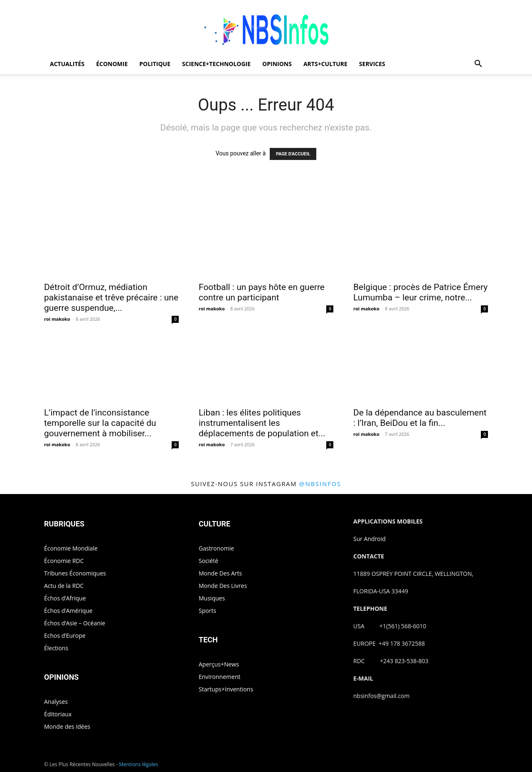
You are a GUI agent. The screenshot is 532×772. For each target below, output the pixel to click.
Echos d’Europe (65, 636)
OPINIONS (277, 64)
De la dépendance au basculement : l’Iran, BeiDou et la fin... (420, 418)
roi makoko (57, 319)
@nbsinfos (320, 484)
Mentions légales (138, 764)
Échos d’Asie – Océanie (75, 623)
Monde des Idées (67, 727)
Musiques (212, 598)
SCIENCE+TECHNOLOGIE (216, 64)
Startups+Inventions (226, 689)
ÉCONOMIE (112, 64)
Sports (207, 611)
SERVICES (372, 64)
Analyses (56, 702)
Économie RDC (64, 561)
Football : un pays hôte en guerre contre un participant (262, 292)
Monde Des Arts (220, 573)
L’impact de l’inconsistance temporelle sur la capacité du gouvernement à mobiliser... (100, 423)
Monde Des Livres (223, 586)
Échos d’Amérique (68, 611)
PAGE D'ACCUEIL (293, 154)
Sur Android (369, 539)
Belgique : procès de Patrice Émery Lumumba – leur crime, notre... (420, 292)
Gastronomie (216, 548)
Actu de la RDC (64, 586)
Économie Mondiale (71, 548)
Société (208, 561)
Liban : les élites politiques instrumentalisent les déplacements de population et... (262, 423)
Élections (56, 648)
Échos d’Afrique (65, 598)
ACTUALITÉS (67, 64)
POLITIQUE (155, 64)
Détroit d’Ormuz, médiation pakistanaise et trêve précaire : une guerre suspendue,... (111, 297)
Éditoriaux (58, 714)
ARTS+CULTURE (325, 64)
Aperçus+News (219, 664)
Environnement (219, 677)
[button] (478, 65)
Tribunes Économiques (75, 573)
